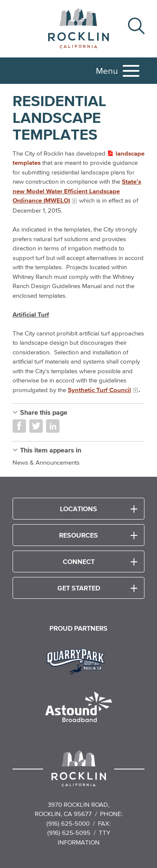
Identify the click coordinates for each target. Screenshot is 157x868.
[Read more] (78, 660)
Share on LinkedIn (53, 426)
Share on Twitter (36, 426)
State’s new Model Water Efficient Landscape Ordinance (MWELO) (77, 191)
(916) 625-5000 (68, 823)
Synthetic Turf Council (99, 390)
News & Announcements (46, 462)
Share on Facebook (19, 426)
